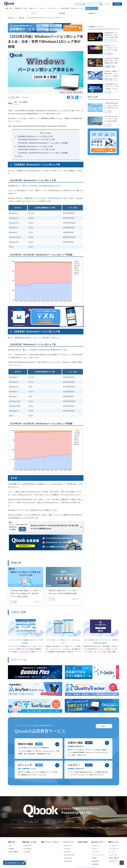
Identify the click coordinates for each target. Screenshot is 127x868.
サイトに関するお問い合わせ (28, 822)
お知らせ (95, 849)
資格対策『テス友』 (22, 8)
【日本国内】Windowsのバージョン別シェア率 (35, 136)
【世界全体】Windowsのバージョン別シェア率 (35, 146)
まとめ (19, 156)
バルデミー (113, 855)
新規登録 (117, 4)
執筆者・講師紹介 (14, 852)
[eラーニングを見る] (57, 765)
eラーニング (113, 852)
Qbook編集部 (23, 102)
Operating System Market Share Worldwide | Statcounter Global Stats (40, 126)
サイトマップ (96, 852)
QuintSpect (68, 861)
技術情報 (62, 13)
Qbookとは (95, 846)
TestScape (68, 858)
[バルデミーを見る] (107, 765)
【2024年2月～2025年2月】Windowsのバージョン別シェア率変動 (43, 143)
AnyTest (67, 852)
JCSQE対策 (27, 849)
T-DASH (67, 849)
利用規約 (95, 858)
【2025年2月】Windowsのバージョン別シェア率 (36, 139)
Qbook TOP (11, 18)
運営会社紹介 (96, 861)
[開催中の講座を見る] (57, 744)
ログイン (108, 4)
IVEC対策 (27, 852)
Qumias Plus (68, 846)
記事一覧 (8, 8)
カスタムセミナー (114, 849)
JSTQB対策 (27, 846)
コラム (33, 13)
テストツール (52, 8)
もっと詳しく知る (99, 822)
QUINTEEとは (113, 861)
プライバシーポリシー (98, 855)
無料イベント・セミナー (38, 8)
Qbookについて (76, 8)
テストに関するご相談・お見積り (63, 822)
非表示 (49, 133)
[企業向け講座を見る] (107, 743)
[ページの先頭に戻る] (122, 863)
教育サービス (91, 8)
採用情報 (95, 864)
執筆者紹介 (92, 13)
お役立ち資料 (65, 8)
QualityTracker (69, 855)
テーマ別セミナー (114, 846)
